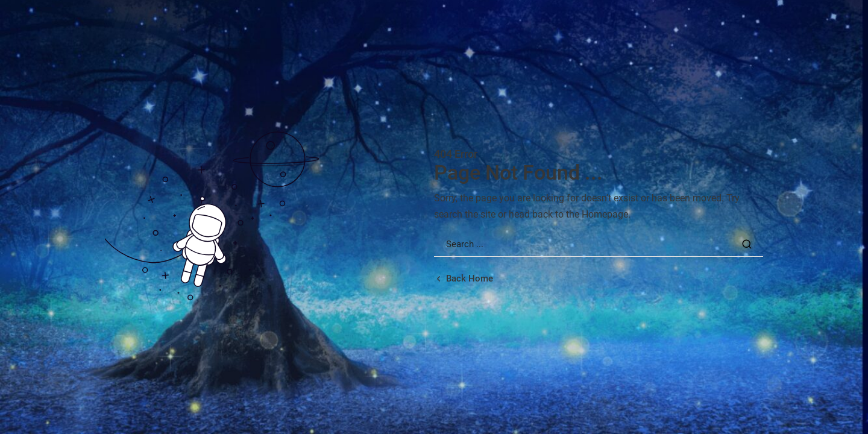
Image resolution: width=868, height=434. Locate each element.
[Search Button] (747, 244)
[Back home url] (464, 279)
